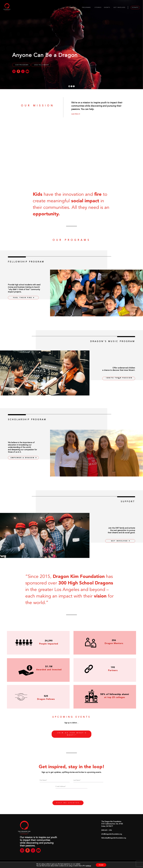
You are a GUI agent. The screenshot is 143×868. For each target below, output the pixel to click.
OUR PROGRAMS (22, 65)
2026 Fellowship (41, 65)
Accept (101, 865)
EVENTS (107, 8)
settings (88, 866)
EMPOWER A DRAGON (24, 458)
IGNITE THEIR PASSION (119, 378)
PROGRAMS (86, 8)
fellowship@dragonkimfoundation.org (114, 838)
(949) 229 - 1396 (107, 830)
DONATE (135, 8)
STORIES (98, 8)
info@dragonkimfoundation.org (112, 834)
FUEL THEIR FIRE (24, 298)
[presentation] (71, 795)
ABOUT (73, 8)
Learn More (76, 114)
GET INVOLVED (120, 8)
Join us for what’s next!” (72, 734)
